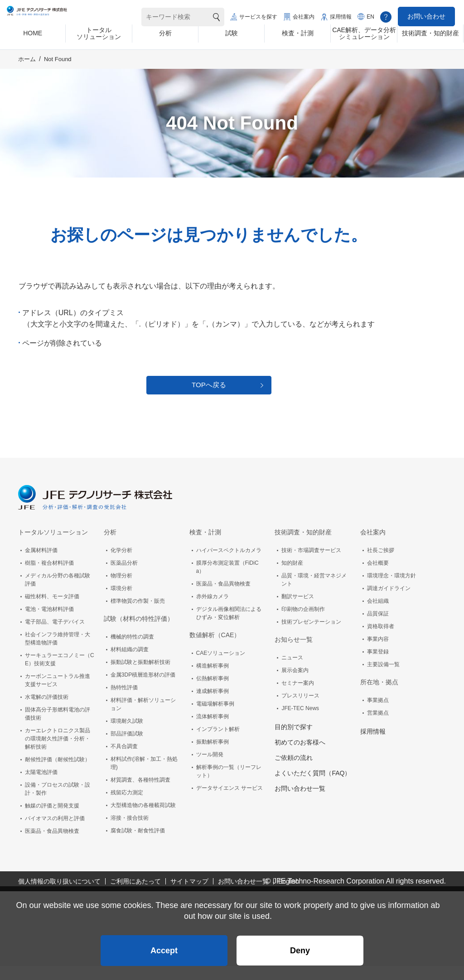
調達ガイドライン (389, 602)
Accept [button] (164, 946)
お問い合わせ (426, 16)
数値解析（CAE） (215, 649)
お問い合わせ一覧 (300, 802)
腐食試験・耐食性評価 (138, 845)
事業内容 (378, 653)
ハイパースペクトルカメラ (229, 564)
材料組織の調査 (130, 663)
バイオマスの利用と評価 (55, 832)
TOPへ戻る (209, 396)
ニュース (292, 672)
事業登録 (378, 666)
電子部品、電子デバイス (55, 636)
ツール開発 (210, 769)
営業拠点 (378, 727)
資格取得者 (381, 640)
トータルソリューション (53, 546)
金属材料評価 (41, 564)
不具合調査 (124, 760)
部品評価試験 (127, 748)
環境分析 (121, 602)
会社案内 (304, 17)
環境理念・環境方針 (391, 590)
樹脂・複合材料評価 (49, 577)
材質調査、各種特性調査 (140, 794)
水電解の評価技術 (47, 711)
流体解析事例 (213, 730)
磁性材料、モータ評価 (52, 610)
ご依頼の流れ (294, 772)
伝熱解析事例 (213, 692)
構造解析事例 (213, 680)
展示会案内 (295, 684)
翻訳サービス (298, 610)
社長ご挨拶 (381, 564)
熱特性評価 (124, 701)
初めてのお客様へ (300, 756)
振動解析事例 (213, 756)
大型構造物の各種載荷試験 (143, 819)
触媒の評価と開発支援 (52, 820)
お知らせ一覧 (294, 653)
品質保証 (378, 628)
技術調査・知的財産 (303, 546)
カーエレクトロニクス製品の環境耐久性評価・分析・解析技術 (58, 753)
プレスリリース (300, 710)
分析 (110, 546)
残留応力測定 (127, 807)
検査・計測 (205, 546)
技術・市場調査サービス (311, 564)
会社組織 (378, 615)
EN (370, 17)
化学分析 (121, 564)
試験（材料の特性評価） (139, 633)
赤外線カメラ (213, 610)
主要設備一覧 (383, 678)
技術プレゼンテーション (311, 636)
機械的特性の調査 (132, 651)
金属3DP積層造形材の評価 (143, 689)
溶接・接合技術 (130, 832)
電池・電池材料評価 (49, 623)
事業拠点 (378, 714)
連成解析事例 (213, 705)
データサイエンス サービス (230, 802)
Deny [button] (300, 946)
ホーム (27, 66)
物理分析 (121, 590)
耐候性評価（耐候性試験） (58, 773)
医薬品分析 (124, 577)
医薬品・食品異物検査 (52, 845)
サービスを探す (258, 17)
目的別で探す (294, 741)
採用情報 (341, 17)
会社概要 (378, 577)
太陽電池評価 (41, 786)
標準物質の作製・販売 (138, 615)
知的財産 (292, 577)
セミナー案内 (298, 697)
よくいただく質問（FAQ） (313, 787)
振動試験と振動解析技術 (140, 676)
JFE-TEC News (300, 722)
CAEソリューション (221, 667)
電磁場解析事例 (215, 718)
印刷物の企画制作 (303, 623)
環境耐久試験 (127, 735)
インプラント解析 (218, 743)
